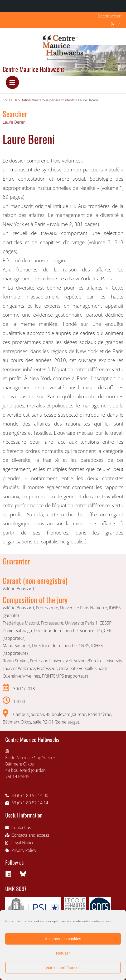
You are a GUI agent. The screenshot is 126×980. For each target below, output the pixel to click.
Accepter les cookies (63, 939)
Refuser (63, 953)
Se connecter (109, 16)
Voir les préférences (63, 968)
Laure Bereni (15, 122)
